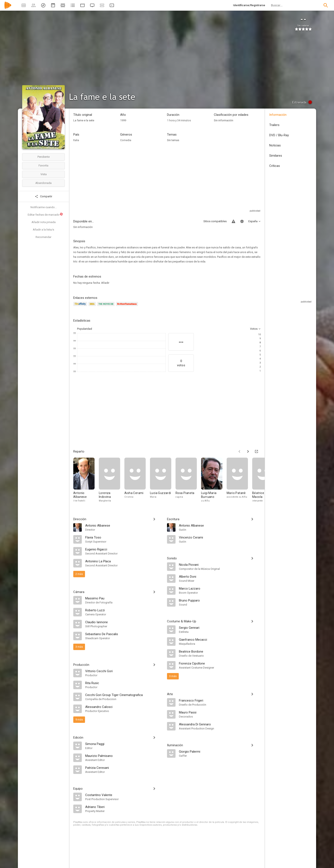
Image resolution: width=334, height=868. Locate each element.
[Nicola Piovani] (220, 564)
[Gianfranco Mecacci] (220, 639)
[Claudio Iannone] (124, 622)
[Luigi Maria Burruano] (214, 481)
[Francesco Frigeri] (220, 700)
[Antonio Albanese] (86, 481)
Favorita (43, 165)
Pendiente (44, 157)
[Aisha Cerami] (137, 481)
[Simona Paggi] (124, 744)
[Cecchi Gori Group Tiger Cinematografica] (124, 695)
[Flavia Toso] (124, 537)
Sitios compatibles (215, 221)
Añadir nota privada (44, 222)
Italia (76, 140)
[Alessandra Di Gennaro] (220, 724)
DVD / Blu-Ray (279, 135)
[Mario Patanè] (239, 481)
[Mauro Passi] (220, 712)
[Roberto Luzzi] (124, 610)
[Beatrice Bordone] (220, 651)
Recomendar (43, 237)
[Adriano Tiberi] (124, 807)
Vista (44, 174)
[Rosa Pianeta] (188, 481)
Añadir (105, 283)
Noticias (275, 145)
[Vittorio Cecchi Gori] (124, 671)
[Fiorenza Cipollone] (220, 663)
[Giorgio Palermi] (220, 751)
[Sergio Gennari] (220, 627)
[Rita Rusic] (124, 683)
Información (278, 115)
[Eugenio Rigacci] (124, 549)
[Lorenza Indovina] (112, 481)
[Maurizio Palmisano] (124, 756)
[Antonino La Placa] (124, 561)
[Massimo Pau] (124, 598)
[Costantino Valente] (124, 795)
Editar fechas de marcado (45, 214)
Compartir (43, 196)
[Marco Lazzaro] (220, 588)
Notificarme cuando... (44, 207)
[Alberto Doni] (220, 576)
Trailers (274, 125)
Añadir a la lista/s (43, 230)
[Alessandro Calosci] (124, 707)
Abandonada (43, 183)
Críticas (275, 166)
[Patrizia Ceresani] (124, 768)
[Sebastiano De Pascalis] (124, 634)
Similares (276, 156)
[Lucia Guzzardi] (163, 481)
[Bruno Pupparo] (220, 600)
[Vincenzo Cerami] (220, 537)
